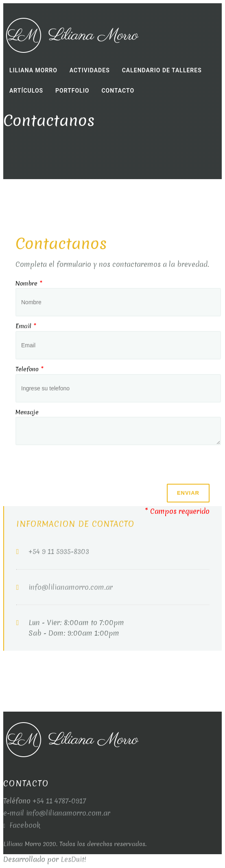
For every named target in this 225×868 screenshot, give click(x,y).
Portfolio (72, 91)
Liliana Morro (33, 70)
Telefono (29, 369)
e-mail (15, 813)
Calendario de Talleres (162, 70)
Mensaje (27, 412)
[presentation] (77, 468)
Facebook (22, 825)
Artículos (26, 91)
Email (26, 326)
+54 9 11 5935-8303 (59, 551)
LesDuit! (73, 859)
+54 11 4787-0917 (59, 801)
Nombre (29, 284)
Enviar (188, 493)
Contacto (118, 91)
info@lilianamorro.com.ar (71, 587)
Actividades (90, 70)
